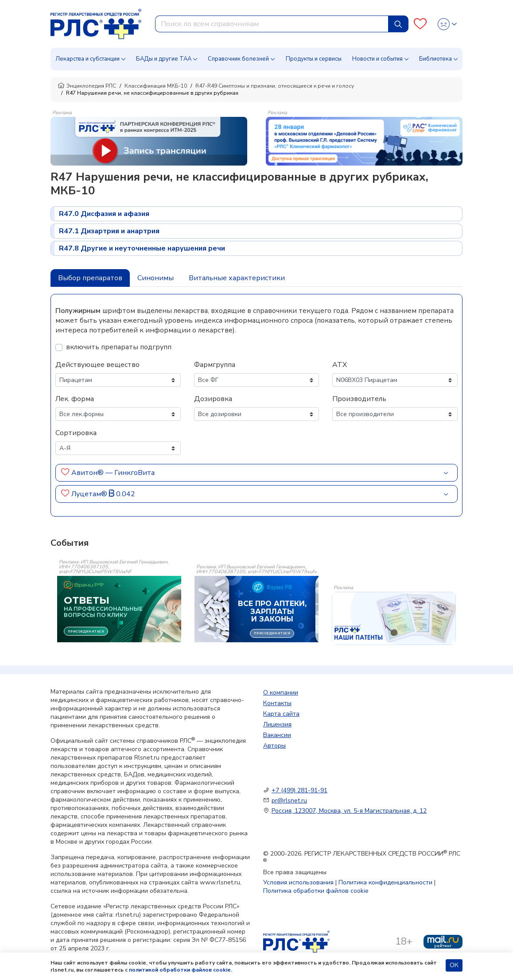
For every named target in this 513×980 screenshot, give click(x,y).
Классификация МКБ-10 (156, 86)
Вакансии (277, 735)
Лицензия (277, 724)
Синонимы (155, 278)
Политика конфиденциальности (385, 882)
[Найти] (398, 24)
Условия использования (298, 882)
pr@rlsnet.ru (289, 801)
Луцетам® (89, 494)
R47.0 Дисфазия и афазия (104, 214)
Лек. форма (75, 399)
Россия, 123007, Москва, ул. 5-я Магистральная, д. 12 (349, 811)
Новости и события (377, 59)
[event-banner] (394, 618)
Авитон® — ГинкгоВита (113, 473)
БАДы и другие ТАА (164, 59)
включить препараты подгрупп (119, 347)
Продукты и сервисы (314, 59)
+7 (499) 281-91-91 (299, 790)
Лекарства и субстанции (87, 59)
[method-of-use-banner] (149, 141)
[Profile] (447, 24)
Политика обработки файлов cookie (316, 891)
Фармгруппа (215, 365)
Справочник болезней (238, 59)
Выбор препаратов (90, 278)
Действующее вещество (97, 365)
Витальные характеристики (237, 278)
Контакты (277, 703)
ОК (454, 965)
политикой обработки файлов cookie (180, 970)
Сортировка (76, 433)
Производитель (359, 399)
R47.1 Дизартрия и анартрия (109, 231)
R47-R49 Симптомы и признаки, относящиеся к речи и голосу (275, 86)
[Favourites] (420, 24)
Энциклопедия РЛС (87, 86)
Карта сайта (281, 714)
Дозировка (213, 399)
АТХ (340, 365)
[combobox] (272, 24)
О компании (281, 693)
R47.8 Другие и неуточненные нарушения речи (142, 248)
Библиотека (435, 59)
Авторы (274, 746)
